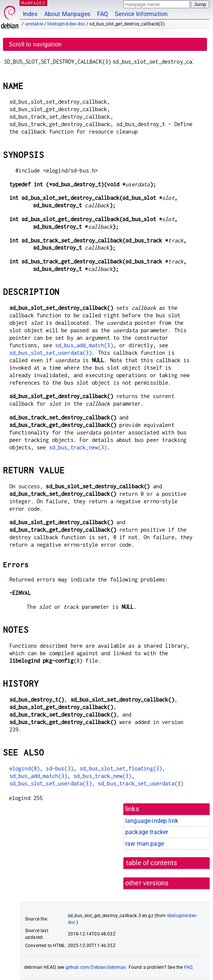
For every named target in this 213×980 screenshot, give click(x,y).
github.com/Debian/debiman (96, 967)
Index (30, 14)
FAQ (103, 14)
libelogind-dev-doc (66, 24)
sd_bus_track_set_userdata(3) (141, 783)
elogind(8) (25, 768)
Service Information (141, 14)
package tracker (147, 832)
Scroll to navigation (35, 44)
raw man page (145, 844)
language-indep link (152, 821)
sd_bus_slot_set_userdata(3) (51, 353)
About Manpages (67, 14)
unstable (34, 24)
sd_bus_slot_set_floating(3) (121, 768)
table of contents (152, 863)
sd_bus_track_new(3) (78, 447)
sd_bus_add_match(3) (84, 345)
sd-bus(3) (59, 768)
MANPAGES (33, 3)
